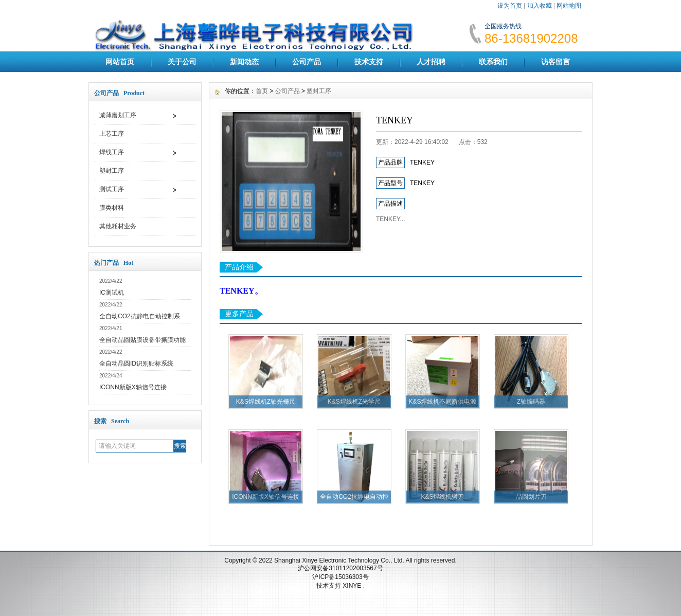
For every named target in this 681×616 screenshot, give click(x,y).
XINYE (353, 586)
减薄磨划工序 (118, 115)
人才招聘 (431, 62)
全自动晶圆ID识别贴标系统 (136, 364)
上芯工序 (112, 134)
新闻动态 (244, 62)
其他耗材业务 (118, 226)
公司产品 (307, 62)
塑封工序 (112, 171)
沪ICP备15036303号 (340, 577)
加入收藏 (540, 6)
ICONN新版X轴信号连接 (133, 387)
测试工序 (112, 189)
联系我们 (493, 62)
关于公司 (182, 62)
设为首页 (510, 6)
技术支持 (369, 62)
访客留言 (555, 62)
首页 (262, 91)
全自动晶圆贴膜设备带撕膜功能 (142, 340)
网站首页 (120, 62)
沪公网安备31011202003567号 (340, 568)
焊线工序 (112, 152)
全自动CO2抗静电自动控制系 (140, 316)
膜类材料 (112, 208)
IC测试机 (112, 293)
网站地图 (569, 6)
